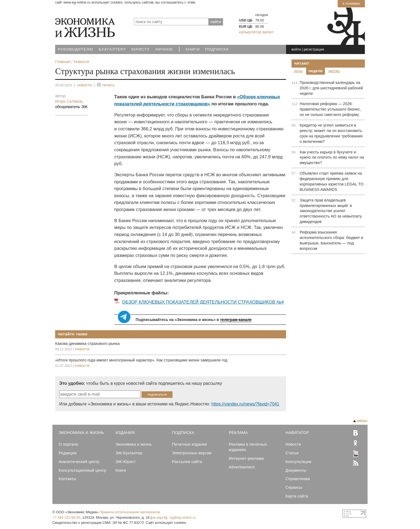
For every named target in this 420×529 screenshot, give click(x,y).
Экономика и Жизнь (81, 433)
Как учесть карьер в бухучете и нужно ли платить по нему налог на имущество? (332, 158)
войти (296, 49)
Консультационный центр (82, 470)
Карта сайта (297, 496)
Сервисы (294, 487)
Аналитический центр (79, 462)
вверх (360, 421)
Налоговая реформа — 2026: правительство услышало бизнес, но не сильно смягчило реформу (330, 109)
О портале (68, 444)
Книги (193, 49)
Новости (293, 444)
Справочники (298, 479)
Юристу (141, 49)
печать (106, 85)
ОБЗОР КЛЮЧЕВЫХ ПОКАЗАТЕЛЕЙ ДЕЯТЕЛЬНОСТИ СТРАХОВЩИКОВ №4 (203, 302)
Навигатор (297, 433)
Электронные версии (192, 453)
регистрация (314, 49)
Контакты (67, 479)
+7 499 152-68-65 (66, 517)
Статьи (292, 453)
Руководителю (76, 49)
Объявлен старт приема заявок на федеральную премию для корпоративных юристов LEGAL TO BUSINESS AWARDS (332, 181)
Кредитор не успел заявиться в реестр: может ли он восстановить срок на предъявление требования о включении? (331, 133)
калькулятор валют (256, 32)
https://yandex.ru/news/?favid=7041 (245, 404)
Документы (296, 470)
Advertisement (242, 467)
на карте (159, 517)
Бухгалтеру (112, 49)
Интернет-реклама (246, 458)
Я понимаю (351, 3)
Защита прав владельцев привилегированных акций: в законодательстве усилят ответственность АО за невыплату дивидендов (331, 211)
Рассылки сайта (187, 462)
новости (84, 85)
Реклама (238, 433)
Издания (125, 433)
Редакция (68, 453)
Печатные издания (189, 444)
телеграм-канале (236, 320)
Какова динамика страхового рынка (87, 344)
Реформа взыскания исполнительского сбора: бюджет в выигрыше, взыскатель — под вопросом (331, 240)
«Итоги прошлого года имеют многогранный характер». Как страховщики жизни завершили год (141, 360)
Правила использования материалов (130, 512)
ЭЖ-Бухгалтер (129, 453)
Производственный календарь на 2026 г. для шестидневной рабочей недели (331, 88)
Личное (164, 49)
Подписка (217, 49)
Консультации (298, 462)
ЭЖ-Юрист (126, 462)
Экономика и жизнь (134, 444)
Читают (302, 63)
